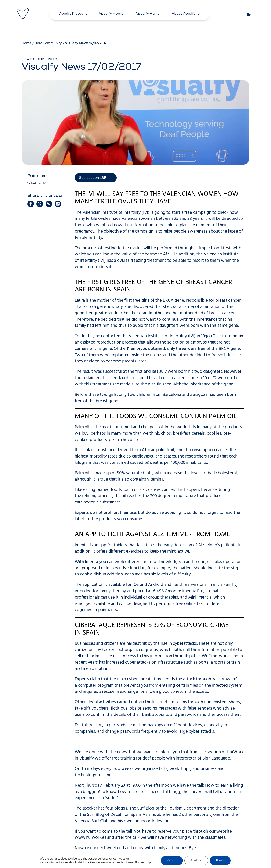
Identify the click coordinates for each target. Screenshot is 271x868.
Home (26, 43)
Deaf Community (48, 43)
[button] (73, 14)
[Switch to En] (249, 14)
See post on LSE (93, 178)
